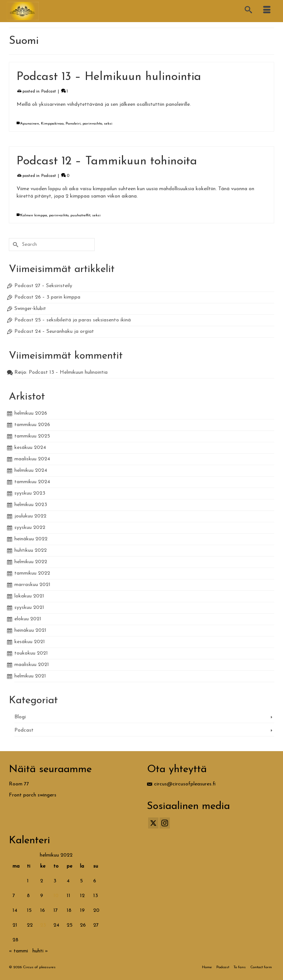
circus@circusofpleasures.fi (181, 784)
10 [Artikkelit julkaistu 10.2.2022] (56, 896)
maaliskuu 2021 (32, 665)
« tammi (18, 951)
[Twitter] (153, 823)
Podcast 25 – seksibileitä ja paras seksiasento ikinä (73, 320)
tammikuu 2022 (32, 573)
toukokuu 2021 (31, 653)
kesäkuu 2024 (30, 448)
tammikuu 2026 (32, 425)
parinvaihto (92, 124)
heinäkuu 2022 (31, 539)
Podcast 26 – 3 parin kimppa (47, 297)
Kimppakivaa (52, 124)
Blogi (20, 717)
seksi (108, 124)
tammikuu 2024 (32, 482)
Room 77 (19, 784)
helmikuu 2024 (31, 470)
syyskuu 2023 (30, 493)
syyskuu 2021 (29, 608)
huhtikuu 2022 (31, 550)
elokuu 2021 (28, 619)
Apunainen (30, 124)
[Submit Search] (14, 245)
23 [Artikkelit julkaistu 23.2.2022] (43, 925)
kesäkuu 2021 (30, 642)
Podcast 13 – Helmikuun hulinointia (68, 372)
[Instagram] (165, 823)
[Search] (248, 11)
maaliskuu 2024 (32, 459)
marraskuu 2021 (32, 585)
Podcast (49, 92)
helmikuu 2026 (31, 413)
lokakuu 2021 (29, 596)
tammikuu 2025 (32, 436)
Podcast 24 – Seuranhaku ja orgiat (54, 332)
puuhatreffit (80, 215)
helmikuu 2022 (31, 562)
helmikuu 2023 (31, 505)
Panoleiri (73, 124)
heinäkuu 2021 (30, 630)
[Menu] (267, 11)
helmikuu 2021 (30, 676)
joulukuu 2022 (30, 516)
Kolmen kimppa (34, 215)
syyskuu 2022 (30, 528)
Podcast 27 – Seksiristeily (43, 286)
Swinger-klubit (30, 309)
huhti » (40, 951)
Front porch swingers (33, 795)
